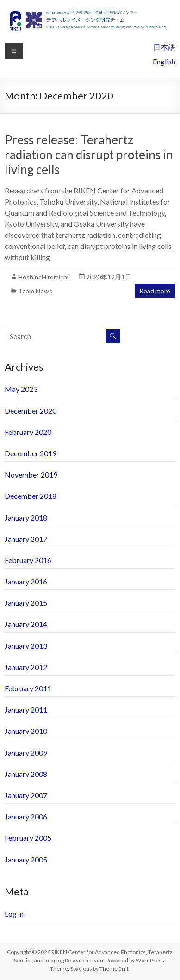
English (164, 61)
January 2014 (26, 624)
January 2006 (26, 816)
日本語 (164, 47)
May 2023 (21, 389)
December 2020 (31, 411)
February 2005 (28, 838)
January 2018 (26, 518)
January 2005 (26, 859)
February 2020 (28, 432)
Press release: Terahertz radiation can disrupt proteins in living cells (89, 155)
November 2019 (31, 474)
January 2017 (26, 539)
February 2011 (28, 688)
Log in (14, 914)
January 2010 (26, 731)
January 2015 (26, 603)
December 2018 (31, 496)
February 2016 (28, 560)
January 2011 (26, 710)
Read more (155, 291)
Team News (35, 291)
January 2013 (26, 646)
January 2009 (26, 753)
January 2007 (26, 795)
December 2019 (31, 453)
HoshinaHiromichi (43, 277)
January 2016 (26, 581)
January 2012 (26, 667)
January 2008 (26, 774)
